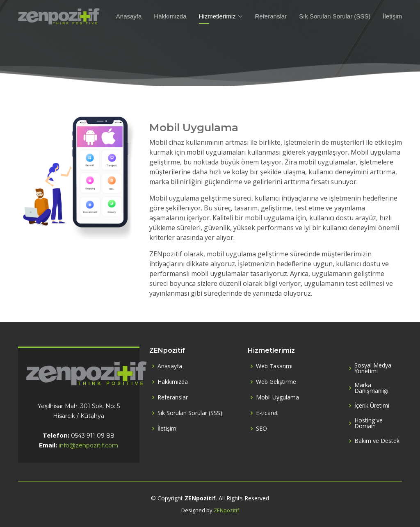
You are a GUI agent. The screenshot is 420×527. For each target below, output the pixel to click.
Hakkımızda (170, 16)
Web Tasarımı (274, 366)
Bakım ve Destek (377, 441)
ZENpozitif (226, 510)
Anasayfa (129, 16)
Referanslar (271, 16)
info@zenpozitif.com (88, 445)
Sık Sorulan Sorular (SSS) (335, 16)
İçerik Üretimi (372, 406)
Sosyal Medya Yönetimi (373, 368)
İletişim (392, 16)
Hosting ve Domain (369, 423)
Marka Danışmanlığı (371, 388)
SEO (261, 429)
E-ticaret (267, 413)
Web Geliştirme (276, 382)
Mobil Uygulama (277, 397)
